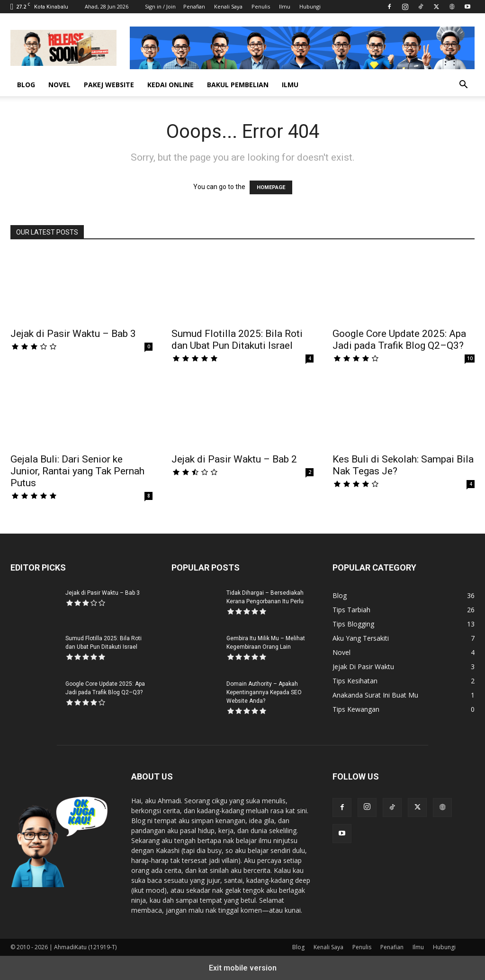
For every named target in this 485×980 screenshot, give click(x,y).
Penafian (194, 6)
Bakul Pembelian (238, 85)
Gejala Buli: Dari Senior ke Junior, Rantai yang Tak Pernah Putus (77, 471)
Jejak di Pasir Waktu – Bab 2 (234, 459)
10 (470, 358)
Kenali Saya (228, 6)
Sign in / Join (160, 6)
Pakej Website (109, 85)
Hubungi (310, 6)
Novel (59, 85)
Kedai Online (171, 85)
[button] (463, 86)
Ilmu (285, 6)
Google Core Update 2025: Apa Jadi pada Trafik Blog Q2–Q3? (399, 340)
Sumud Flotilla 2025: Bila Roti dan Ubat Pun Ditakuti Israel (237, 340)
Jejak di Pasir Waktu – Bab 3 (73, 334)
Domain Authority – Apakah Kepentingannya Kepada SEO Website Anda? (264, 692)
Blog (26, 85)
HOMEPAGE (271, 187)
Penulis (261, 6)
